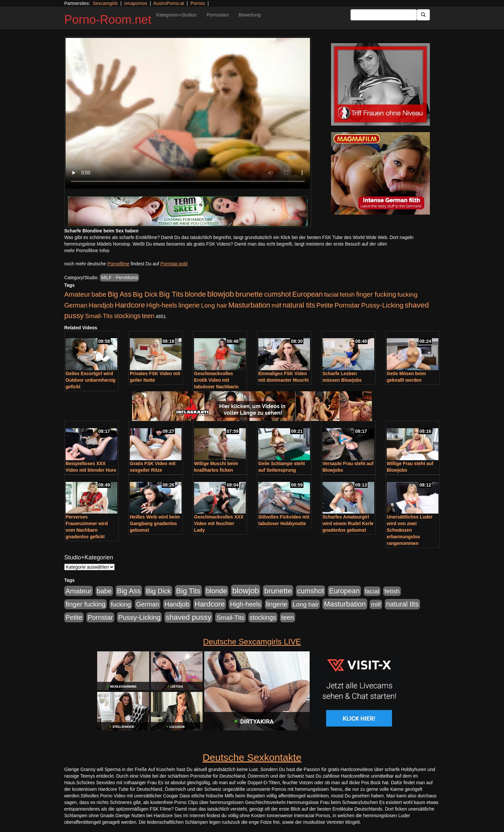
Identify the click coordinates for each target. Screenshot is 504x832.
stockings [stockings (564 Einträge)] (127, 316)
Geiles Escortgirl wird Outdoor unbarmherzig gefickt (91, 380)
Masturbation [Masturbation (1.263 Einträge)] (249, 305)
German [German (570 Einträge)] (76, 305)
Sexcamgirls (105, 3)
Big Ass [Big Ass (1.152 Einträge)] (120, 294)
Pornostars (218, 15)
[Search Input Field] (384, 15)
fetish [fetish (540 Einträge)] (347, 295)
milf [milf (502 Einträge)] (276, 305)
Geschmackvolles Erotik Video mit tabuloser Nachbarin (216, 380)
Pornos (198, 3)
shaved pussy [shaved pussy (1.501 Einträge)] (188, 617)
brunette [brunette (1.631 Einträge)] (249, 294)
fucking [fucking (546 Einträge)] (407, 295)
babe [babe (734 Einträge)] (99, 294)
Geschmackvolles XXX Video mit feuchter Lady (219, 523)
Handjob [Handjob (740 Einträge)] (101, 305)
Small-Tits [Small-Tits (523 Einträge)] (99, 316)
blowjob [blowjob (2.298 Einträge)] (221, 294)
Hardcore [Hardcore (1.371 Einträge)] (130, 305)
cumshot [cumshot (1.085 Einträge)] (278, 294)
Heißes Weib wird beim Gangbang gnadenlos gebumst (155, 523)
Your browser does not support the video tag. (188, 113)
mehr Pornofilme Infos (87, 251)
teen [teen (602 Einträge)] (148, 316)
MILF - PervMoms (119, 278)
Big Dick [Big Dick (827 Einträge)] (145, 294)
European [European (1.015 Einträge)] (308, 294)
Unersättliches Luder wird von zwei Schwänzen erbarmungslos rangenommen (410, 530)
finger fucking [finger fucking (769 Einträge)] (376, 294)
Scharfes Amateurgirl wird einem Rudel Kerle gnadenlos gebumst (348, 523)
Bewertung (250, 15)
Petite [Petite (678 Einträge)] (325, 305)
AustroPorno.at (168, 3)
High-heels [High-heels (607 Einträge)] (162, 305)
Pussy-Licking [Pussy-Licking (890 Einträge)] (382, 305)
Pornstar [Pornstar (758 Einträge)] (347, 305)
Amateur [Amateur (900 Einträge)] (77, 294)
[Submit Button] (423, 15)
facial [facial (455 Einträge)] (331, 295)
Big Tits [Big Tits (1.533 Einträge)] (171, 294)
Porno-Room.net (108, 20)
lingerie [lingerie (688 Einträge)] (189, 305)
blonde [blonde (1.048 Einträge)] (195, 294)
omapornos (136, 3)
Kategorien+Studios (176, 15)
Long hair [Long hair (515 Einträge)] (214, 305)
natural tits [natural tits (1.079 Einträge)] (299, 305)
